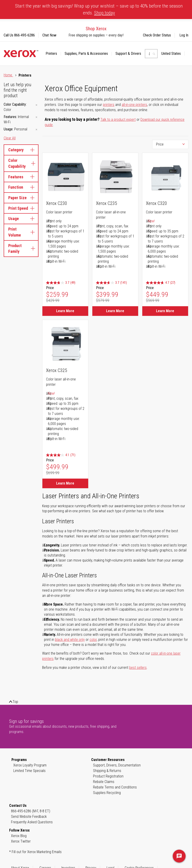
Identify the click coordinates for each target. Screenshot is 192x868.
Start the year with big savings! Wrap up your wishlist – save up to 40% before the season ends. (99, 9)
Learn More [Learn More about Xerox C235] (115, 311)
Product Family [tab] (21, 249)
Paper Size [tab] (21, 198)
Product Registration (108, 776)
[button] (173, 54)
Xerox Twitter (21, 841)
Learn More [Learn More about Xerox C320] (165, 311)
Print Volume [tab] (21, 232)
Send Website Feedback (29, 817)
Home (8, 75)
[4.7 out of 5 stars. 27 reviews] (161, 283)
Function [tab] (21, 187)
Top (15, 702)
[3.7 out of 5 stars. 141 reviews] (111, 283)
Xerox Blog (19, 836)
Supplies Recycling (107, 793)
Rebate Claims (104, 782)
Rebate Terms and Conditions (115, 787)
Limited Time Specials (29, 771)
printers (109, 105)
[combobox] (151, 54)
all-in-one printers (134, 105)
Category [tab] (21, 150)
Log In (184, 35)
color (93, 640)
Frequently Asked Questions (32, 822)
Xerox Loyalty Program (30, 765)
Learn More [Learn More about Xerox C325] (65, 483)
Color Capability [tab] (21, 163)
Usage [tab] (21, 219)
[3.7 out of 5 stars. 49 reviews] (61, 283)
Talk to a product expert (118, 120)
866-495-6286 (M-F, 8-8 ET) (31, 811)
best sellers (138, 668)
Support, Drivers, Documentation (117, 765)
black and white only (70, 640)
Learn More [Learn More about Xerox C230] (65, 311)
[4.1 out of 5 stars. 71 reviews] (61, 455)
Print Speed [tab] (21, 208)
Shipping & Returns (107, 771)
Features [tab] (21, 177)
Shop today (105, 13)
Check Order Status (157, 35)
